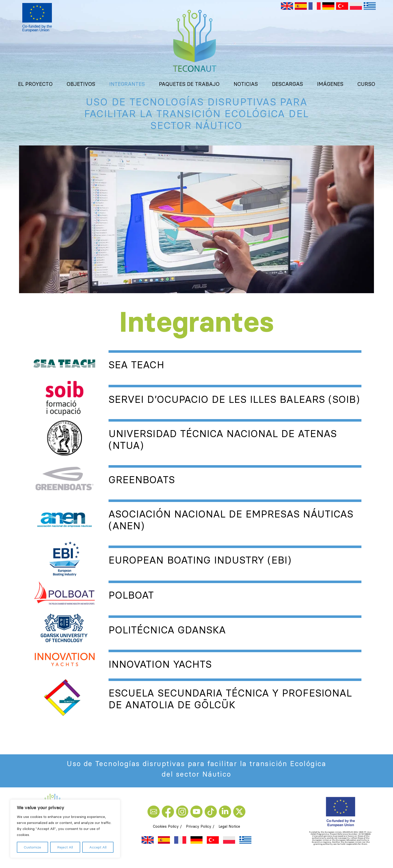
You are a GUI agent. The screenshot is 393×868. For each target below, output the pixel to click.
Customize (32, 847)
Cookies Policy (166, 826)
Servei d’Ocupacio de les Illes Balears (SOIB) (234, 399)
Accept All (98, 847)
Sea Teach (136, 365)
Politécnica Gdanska (167, 630)
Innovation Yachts (160, 664)
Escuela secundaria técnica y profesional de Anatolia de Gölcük (230, 699)
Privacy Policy (199, 826)
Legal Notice (229, 826)
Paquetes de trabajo (189, 84)
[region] (65, 829)
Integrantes (127, 84)
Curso (366, 84)
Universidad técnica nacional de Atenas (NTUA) (223, 440)
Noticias (246, 84)
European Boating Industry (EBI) (200, 560)
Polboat (131, 595)
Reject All (65, 847)
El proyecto (35, 84)
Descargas (287, 84)
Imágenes (330, 84)
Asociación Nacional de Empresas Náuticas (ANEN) (231, 520)
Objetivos (81, 84)
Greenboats (142, 480)
